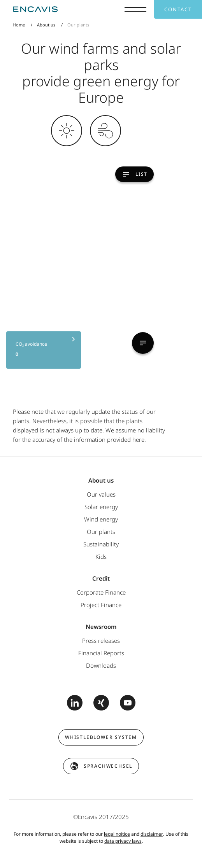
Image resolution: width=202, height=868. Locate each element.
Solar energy (101, 507)
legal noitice (117, 834)
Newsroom (101, 626)
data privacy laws (123, 841)
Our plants (101, 532)
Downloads (101, 665)
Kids (101, 556)
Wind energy (101, 519)
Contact (178, 9)
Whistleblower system (101, 737)
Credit (101, 578)
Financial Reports (101, 653)
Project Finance (101, 605)
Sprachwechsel (108, 766)
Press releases (101, 640)
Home (19, 25)
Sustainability (101, 544)
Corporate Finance (101, 592)
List (171, 174)
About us (46, 25)
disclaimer (152, 834)
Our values (101, 494)
